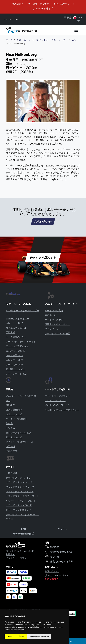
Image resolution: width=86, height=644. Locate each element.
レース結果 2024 (14, 355)
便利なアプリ (13, 451)
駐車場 (9, 423)
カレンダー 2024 (14, 360)
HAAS (73, 40)
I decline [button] (21, 636)
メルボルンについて (55, 400)
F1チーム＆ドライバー (56, 40)
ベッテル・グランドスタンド (21, 501)
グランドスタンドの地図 (57, 334)
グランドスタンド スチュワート (22, 496)
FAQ (24, 529)
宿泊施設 (10, 446)
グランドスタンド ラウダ (19, 505)
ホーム (9, 40)
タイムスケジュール (16, 328)
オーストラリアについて (57, 396)
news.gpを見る (43, 8)
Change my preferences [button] (39, 636)
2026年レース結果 (15, 351)
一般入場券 (12, 473)
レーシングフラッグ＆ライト (21, 342)
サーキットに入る (54, 310)
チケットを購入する (43, 257)
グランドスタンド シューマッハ (22, 515)
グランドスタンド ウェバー (20, 482)
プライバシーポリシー (17, 558)
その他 (9, 519)
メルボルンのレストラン (57, 405)
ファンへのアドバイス (17, 346)
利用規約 (10, 554)
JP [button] (77, 18)
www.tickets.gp (24, 534)
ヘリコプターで (14, 414)
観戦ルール (51, 315)
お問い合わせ (43, 222)
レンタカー (12, 428)
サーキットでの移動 (16, 419)
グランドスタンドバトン (18, 478)
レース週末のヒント (16, 337)
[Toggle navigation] (76, 30)
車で (8, 400)
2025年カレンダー (15, 369)
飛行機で (10, 405)
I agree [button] (10, 636)
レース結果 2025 (14, 365)
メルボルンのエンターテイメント (62, 410)
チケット (62, 529)
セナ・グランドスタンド (18, 510)
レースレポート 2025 (17, 374)
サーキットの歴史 (54, 320)
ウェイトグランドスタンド (20, 491)
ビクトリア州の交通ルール (20, 442)
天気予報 (10, 332)
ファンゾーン (52, 329)
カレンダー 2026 (14, 323)
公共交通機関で (14, 410)
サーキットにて (14, 437)
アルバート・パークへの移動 (21, 396)
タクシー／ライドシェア (18, 433)
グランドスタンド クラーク (20, 487)
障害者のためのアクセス (57, 324)
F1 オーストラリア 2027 (28, 40)
